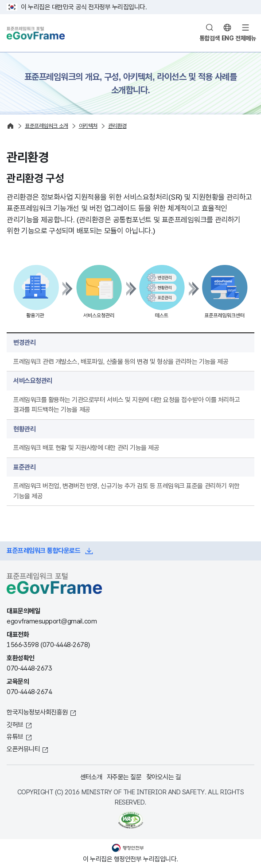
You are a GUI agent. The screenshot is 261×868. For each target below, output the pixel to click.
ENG (228, 38)
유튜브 (15, 736)
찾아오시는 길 (164, 777)
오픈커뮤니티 (23, 749)
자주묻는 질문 (124, 777)
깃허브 (15, 724)
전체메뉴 (245, 38)
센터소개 (91, 777)
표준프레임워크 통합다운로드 (43, 550)
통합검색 (210, 38)
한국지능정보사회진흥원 (37, 712)
